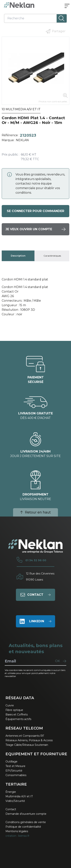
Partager (56, 31)
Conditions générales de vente (26, 822)
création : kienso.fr (17, 836)
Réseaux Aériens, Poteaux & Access (29, 740)
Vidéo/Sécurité (15, 801)
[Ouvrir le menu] (67, 6)
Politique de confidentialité (23, 827)
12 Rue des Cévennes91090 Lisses (40, 577)
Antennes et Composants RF (25, 736)
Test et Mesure (15, 766)
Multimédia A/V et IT (19, 796)
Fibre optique (14, 710)
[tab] (18, 256)
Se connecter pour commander (35, 211)
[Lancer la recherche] (62, 18)
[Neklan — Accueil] (19, 5)
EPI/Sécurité (14, 771)
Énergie (11, 792)
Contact (11, 809)
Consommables (16, 775)
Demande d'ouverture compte (26, 814)
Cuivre (10, 705)
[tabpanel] (35, 298)
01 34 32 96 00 (36, 560)
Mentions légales (17, 831)
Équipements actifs (18, 719)
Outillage (11, 762)
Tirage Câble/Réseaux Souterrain (27, 745)
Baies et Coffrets (17, 715)
